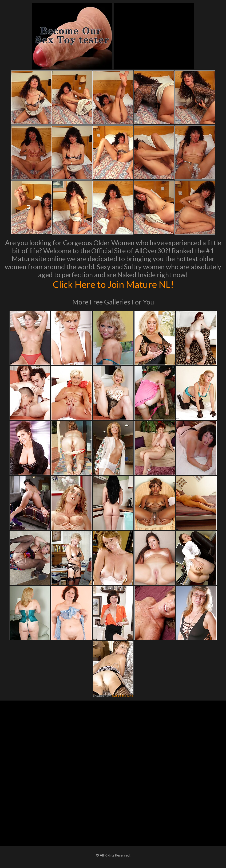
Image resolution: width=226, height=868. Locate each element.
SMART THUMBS (122, 696)
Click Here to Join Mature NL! (113, 284)
